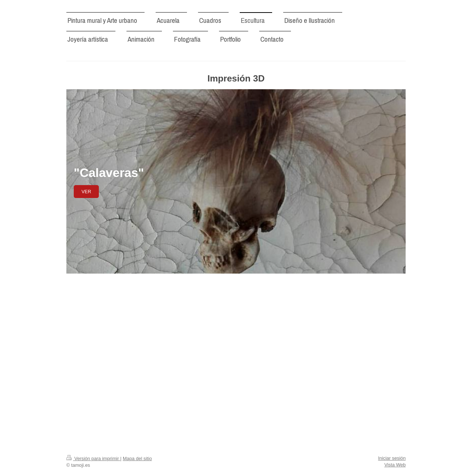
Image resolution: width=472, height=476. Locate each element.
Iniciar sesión (392, 458)
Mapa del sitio (137, 458)
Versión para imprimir (93, 458)
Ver (86, 192)
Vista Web (395, 465)
